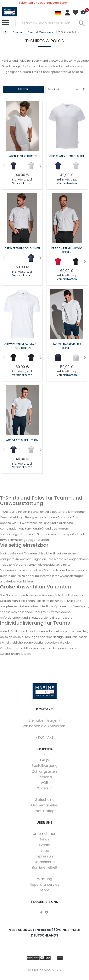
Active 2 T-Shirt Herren (22, 440)
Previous (3, 166)
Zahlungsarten (44, 771)
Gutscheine (45, 800)
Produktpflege (44, 811)
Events (45, 845)
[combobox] (46, 23)
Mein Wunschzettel (75, 13)
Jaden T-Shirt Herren (22, 156)
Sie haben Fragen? (44, 720)
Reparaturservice (45, 884)
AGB (45, 783)
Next (39, 166)
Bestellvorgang (45, 766)
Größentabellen (45, 805)
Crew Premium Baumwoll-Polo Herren (22, 346)
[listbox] (22, 167)
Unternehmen (44, 834)
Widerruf (44, 788)
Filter (23, 89)
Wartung (45, 879)
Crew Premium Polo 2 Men (22, 248)
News (45, 839)
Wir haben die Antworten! (44, 726)
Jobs (45, 851)
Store (45, 890)
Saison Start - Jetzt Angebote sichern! (45, 3)
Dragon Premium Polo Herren (67, 250)
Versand (44, 777)
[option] (14, 166)
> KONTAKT (44, 737)
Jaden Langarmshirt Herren (67, 346)
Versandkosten (22, 183)
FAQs (44, 760)
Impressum (44, 856)
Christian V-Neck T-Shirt (67, 156)
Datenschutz (45, 862)
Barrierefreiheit (45, 867)
